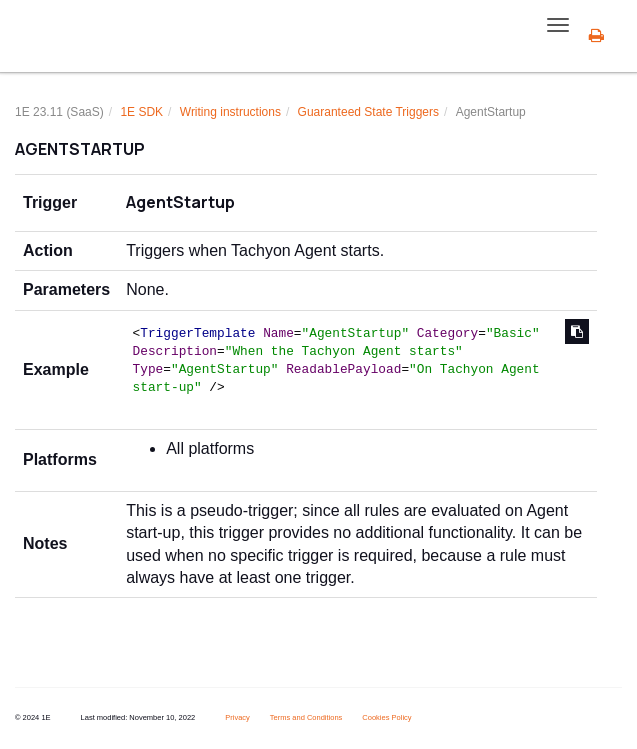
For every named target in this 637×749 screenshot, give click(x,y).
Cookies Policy (386, 717)
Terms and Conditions (306, 717)
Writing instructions (230, 112)
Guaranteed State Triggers (368, 112)
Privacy (237, 717)
